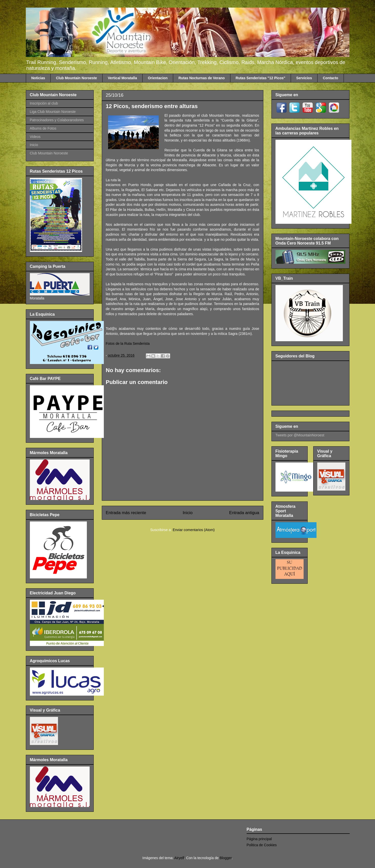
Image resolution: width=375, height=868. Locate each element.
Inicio (187, 513)
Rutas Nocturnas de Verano (202, 78)
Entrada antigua (244, 513)
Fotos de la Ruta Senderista (128, 344)
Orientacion (158, 78)
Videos (35, 137)
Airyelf (179, 858)
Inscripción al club (44, 103)
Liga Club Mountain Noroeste (53, 112)
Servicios (304, 78)
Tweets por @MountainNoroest (300, 435)
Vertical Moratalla (122, 78)
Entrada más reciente (126, 513)
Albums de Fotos (43, 128)
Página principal (259, 839)
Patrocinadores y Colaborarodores (57, 120)
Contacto (331, 78)
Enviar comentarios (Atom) (194, 530)
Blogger (225, 858)
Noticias (38, 78)
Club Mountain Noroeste (76, 78)
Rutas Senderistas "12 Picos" (261, 78)
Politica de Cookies (262, 845)
